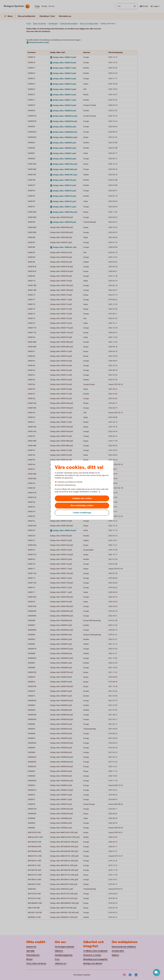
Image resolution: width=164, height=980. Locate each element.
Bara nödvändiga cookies (82, 505)
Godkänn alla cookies (82, 498)
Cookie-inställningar (82, 513)
